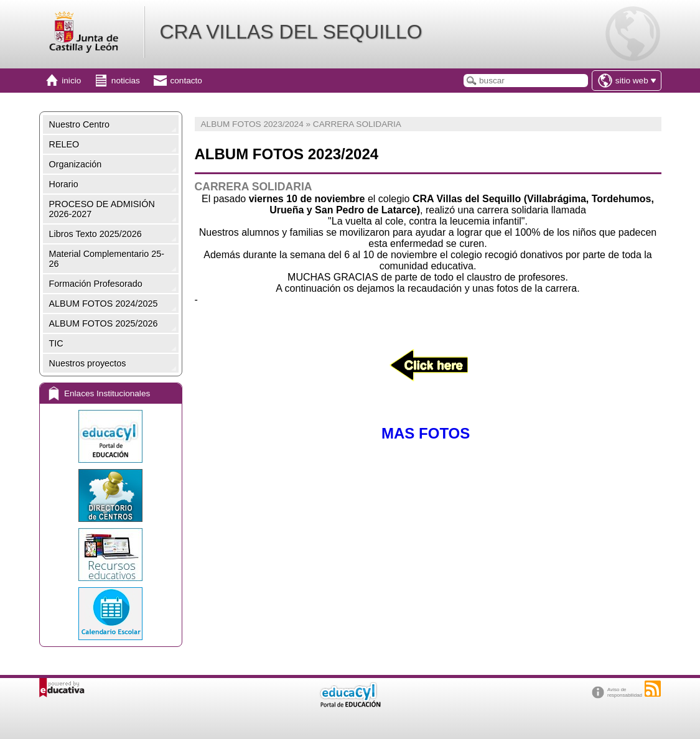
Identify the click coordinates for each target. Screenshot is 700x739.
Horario (64, 184)
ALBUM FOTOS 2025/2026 (104, 323)
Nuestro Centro (80, 124)
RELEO (64, 144)
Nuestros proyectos (88, 363)
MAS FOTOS (428, 433)
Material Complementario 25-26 (107, 259)
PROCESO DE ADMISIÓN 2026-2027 (102, 209)
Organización (76, 164)
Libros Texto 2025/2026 (96, 234)
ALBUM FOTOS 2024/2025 (104, 304)
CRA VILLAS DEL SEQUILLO (291, 32)
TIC (56, 343)
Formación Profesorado (96, 284)
